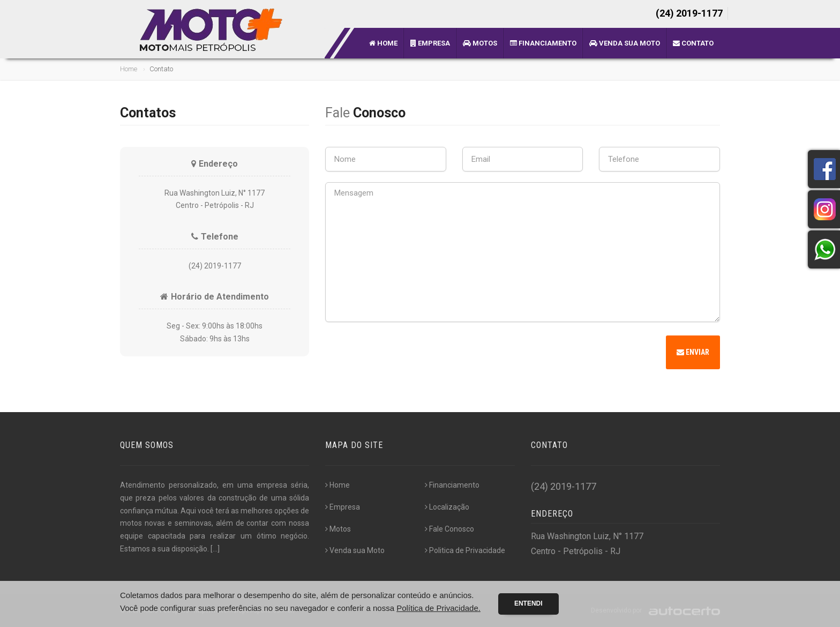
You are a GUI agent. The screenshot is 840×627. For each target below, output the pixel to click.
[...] (215, 549)
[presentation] (407, 354)
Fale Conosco (449, 529)
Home (383, 43)
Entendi (528, 603)
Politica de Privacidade (465, 550)
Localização (447, 507)
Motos (480, 43)
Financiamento (543, 43)
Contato (693, 43)
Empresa (430, 43)
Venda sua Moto (625, 43)
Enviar (693, 352)
